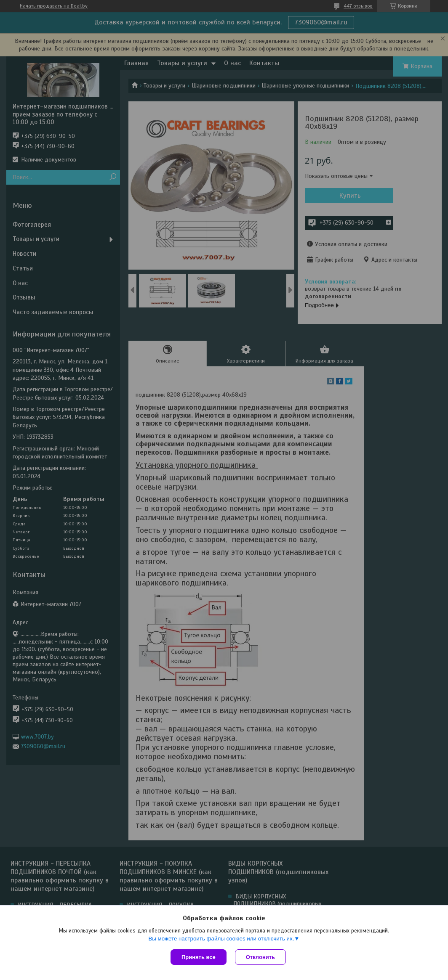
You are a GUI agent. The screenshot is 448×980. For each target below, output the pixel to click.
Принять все (199, 957)
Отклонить (260, 957)
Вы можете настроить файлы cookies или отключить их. (221, 939)
